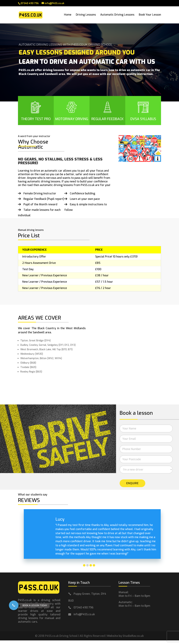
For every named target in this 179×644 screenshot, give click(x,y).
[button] (14, 605)
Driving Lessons (86, 15)
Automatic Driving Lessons (117, 15)
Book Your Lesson (150, 15)
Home (68, 15)
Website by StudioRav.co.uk (125, 636)
